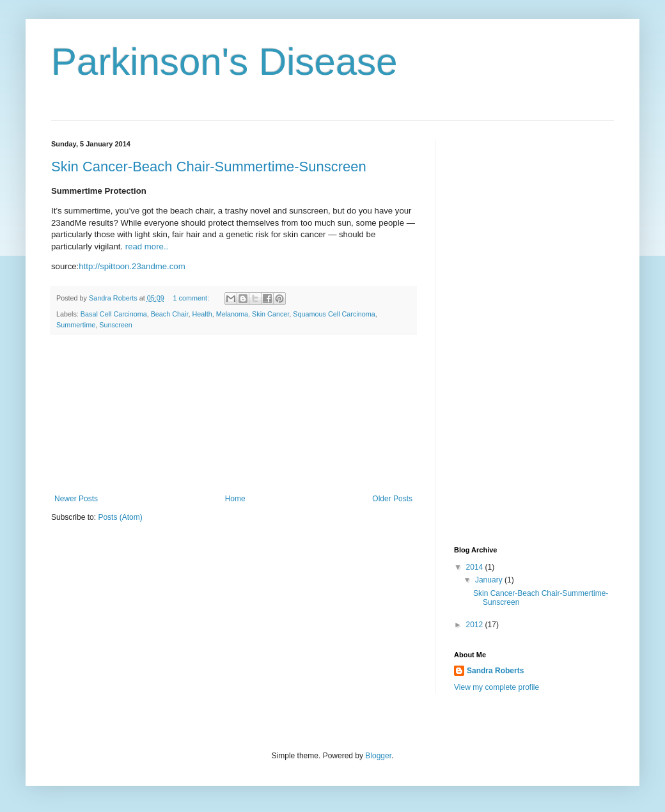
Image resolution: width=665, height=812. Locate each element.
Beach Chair (170, 314)
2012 (476, 625)
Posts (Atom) (120, 517)
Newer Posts (76, 499)
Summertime (76, 325)
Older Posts (392, 499)
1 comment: (192, 298)
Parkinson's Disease (224, 62)
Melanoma (232, 314)
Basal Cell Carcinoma (114, 314)
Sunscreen (116, 325)
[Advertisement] (234, 414)
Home (235, 499)
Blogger (378, 756)
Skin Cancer (270, 314)
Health (202, 314)
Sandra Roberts (495, 671)
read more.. (147, 246)
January (490, 580)
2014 (476, 567)
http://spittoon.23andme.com (132, 266)
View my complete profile (497, 687)
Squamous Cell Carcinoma (334, 314)
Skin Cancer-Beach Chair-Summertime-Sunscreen (209, 167)
